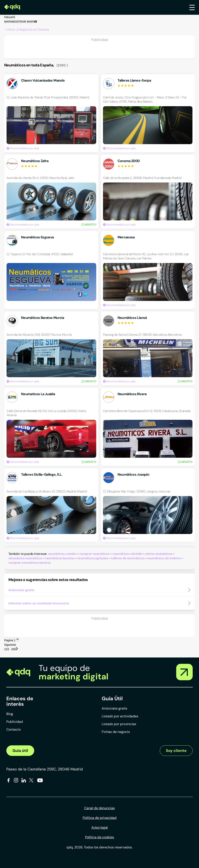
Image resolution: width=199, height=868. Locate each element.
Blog (10, 714)
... (10, 649)
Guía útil (20, 751)
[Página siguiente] (17, 649)
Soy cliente (176, 751)
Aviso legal (100, 827)
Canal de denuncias (99, 808)
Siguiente (10, 645)
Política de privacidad (100, 818)
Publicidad (15, 722)
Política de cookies (99, 837)
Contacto (14, 729)
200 (14, 649)
